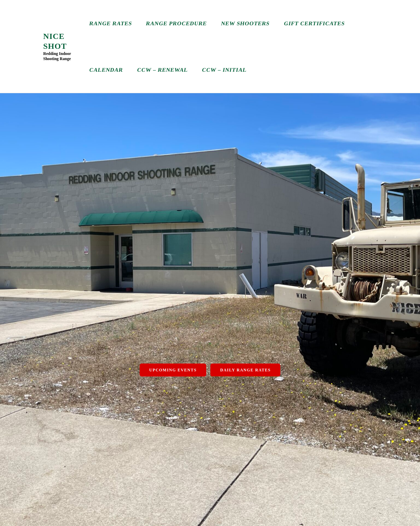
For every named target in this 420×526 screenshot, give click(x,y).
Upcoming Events (173, 370)
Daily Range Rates (246, 370)
